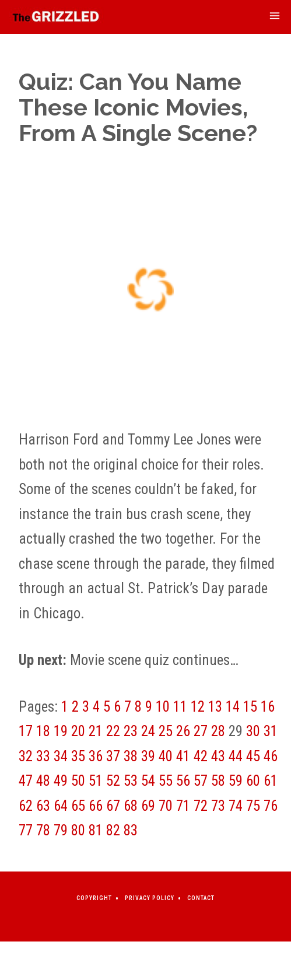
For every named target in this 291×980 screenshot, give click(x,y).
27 (201, 731)
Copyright (94, 898)
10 (163, 707)
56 (183, 781)
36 (96, 756)
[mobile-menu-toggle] (275, 17)
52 (113, 781)
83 (131, 830)
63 (43, 806)
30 (253, 731)
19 (61, 731)
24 (148, 731)
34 (61, 756)
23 (131, 731)
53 (131, 781)
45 (253, 756)
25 (166, 731)
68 (131, 806)
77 (26, 830)
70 (166, 806)
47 (26, 781)
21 (96, 731)
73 (218, 806)
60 (253, 781)
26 (183, 731)
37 (113, 756)
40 (166, 756)
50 (78, 781)
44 (236, 756)
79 (61, 830)
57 (201, 781)
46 (271, 756)
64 (61, 806)
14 (233, 707)
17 (26, 731)
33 (43, 756)
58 (218, 781)
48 (43, 781)
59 (236, 781)
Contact (201, 898)
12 (198, 707)
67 (113, 806)
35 (78, 756)
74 (236, 806)
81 (96, 830)
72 (201, 806)
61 (271, 781)
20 (78, 731)
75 (253, 806)
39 (148, 756)
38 (131, 756)
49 (61, 781)
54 (148, 781)
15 (250, 707)
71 (183, 806)
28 (218, 731)
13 (215, 707)
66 (96, 806)
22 (113, 731)
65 (78, 806)
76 (271, 806)
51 (96, 781)
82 (113, 830)
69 (148, 806)
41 (183, 756)
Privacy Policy (150, 898)
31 (271, 731)
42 (201, 756)
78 (43, 830)
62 (26, 806)
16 (268, 707)
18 (43, 731)
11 (180, 707)
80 (78, 830)
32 (26, 756)
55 (166, 781)
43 (218, 756)
